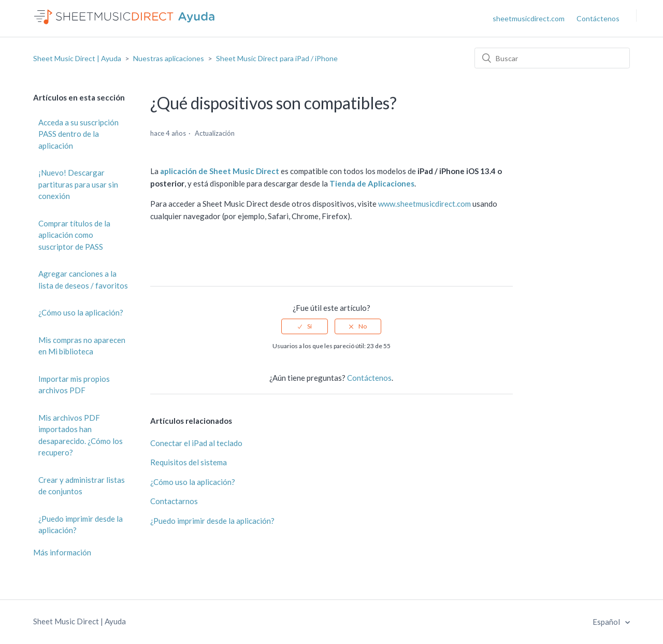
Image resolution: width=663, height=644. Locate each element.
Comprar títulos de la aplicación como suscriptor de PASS (74, 235)
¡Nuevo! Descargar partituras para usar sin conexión (78, 184)
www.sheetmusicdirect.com (424, 204)
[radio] (305, 326)
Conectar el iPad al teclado (196, 443)
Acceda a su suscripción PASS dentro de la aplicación (78, 134)
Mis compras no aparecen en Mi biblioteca (82, 346)
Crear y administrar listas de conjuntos (82, 486)
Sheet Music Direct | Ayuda (77, 58)
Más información (62, 552)
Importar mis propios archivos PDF (74, 385)
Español (607, 622)
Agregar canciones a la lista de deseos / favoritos (83, 280)
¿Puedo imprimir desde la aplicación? (81, 525)
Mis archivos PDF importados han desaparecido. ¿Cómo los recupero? (81, 435)
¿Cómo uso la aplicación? (81, 312)
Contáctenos (598, 18)
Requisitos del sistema (189, 462)
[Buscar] (552, 58)
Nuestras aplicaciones (169, 58)
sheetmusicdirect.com (529, 18)
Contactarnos (174, 501)
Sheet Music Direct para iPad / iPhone (277, 58)
